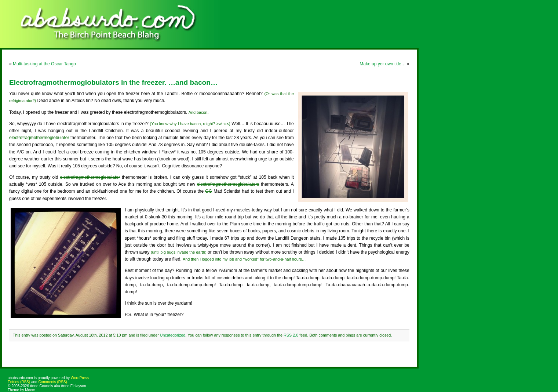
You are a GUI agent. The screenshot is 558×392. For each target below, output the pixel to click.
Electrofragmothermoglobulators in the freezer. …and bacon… (113, 82)
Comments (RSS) (52, 382)
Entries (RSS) (19, 382)
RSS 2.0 (291, 335)
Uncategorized (173, 335)
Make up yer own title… (382, 64)
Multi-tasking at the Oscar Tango (44, 64)
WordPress (80, 378)
